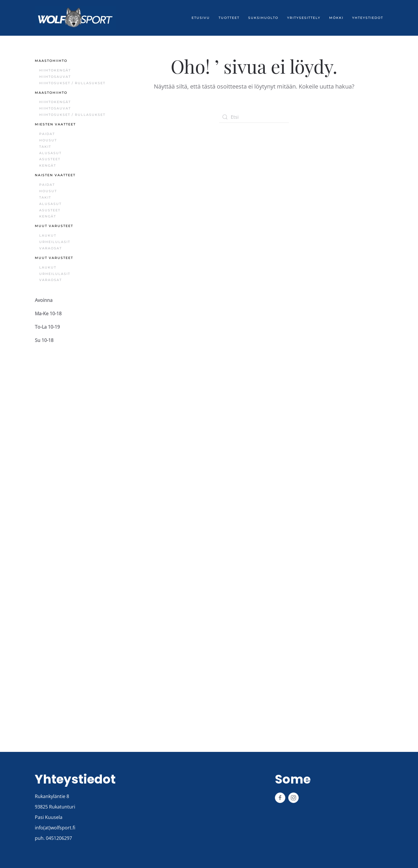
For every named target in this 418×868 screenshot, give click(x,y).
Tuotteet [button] (229, 18)
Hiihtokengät (55, 70)
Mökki (336, 18)
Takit (45, 147)
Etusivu (201, 18)
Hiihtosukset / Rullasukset (72, 83)
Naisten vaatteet (55, 175)
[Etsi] (254, 117)
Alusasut (50, 153)
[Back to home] (75, 18)
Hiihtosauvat (55, 77)
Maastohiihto (51, 61)
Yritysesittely (304, 18)
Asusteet (50, 159)
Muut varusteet (54, 226)
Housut (48, 140)
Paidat (47, 134)
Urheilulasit (55, 242)
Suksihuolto (263, 18)
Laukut (48, 235)
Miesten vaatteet (55, 124)
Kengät (48, 165)
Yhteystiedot (368, 18)
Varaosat (51, 248)
